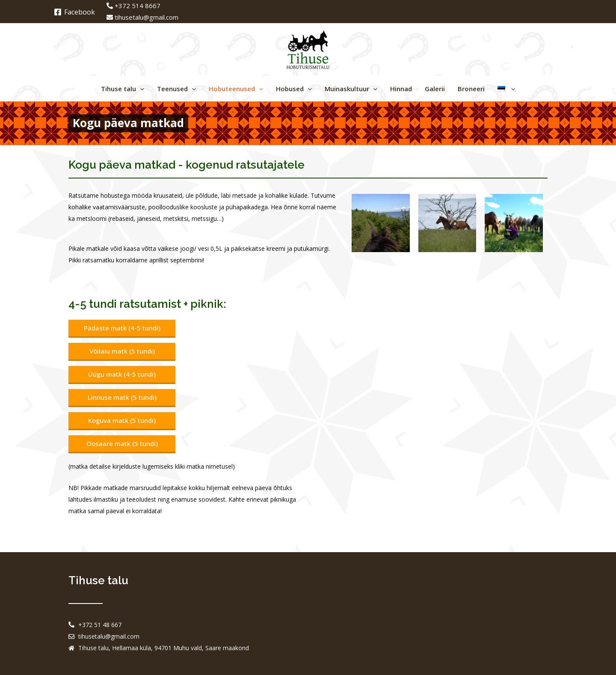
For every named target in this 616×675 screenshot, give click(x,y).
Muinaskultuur (351, 89)
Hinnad (401, 89)
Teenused (176, 89)
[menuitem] (506, 89)
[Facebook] (75, 12)
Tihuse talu (123, 89)
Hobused (294, 89)
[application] (140, 89)
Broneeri (471, 89)
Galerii (435, 89)
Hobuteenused (236, 89)
